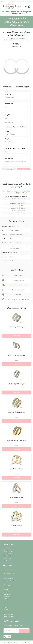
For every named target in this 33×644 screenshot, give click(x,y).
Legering (8, 94)
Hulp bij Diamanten (8, 617)
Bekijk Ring (17, 336)
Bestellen (6, 592)
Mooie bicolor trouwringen (16, 412)
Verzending (7, 594)
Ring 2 (7, 139)
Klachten (6, 599)
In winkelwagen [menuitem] (24, 169)
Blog (5, 571)
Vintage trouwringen (16, 497)
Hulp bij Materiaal (8, 614)
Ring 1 (7, 131)
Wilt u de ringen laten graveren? (16, 148)
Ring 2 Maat (9, 115)
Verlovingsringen (8, 551)
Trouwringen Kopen (24, 643)
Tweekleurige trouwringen (16, 327)
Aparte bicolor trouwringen (17, 355)
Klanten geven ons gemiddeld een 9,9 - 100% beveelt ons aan (17, 1)
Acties (5, 560)
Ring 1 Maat (9, 104)
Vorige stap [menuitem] (9, 169)
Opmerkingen (9, 158)
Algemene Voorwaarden (10, 581)
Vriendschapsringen (9, 553)
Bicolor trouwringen (17, 469)
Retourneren (7, 596)
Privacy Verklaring (8, 578)
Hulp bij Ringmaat (8, 612)
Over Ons (6, 610)
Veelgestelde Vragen (9, 574)
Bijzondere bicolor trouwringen (17, 440)
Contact (6, 607)
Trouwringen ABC (8, 569)
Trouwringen (7, 549)
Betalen (6, 589)
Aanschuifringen (8, 558)
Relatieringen (7, 556)
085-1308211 (25, 191)
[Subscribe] (24, 631)
